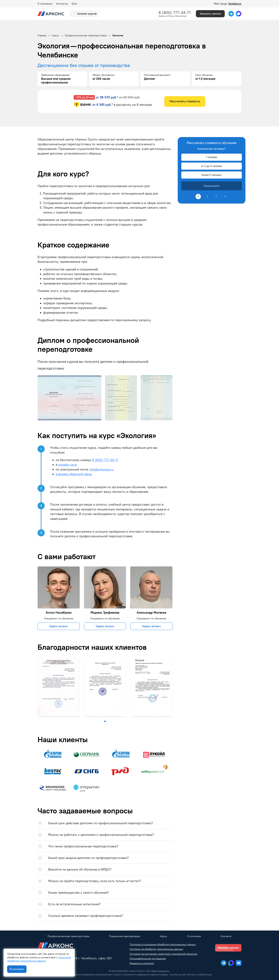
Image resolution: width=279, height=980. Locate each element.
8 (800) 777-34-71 (175, 13)
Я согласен (17, 969)
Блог (74, 4)
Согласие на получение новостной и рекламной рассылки (163, 954)
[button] (105, 721)
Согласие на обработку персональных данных (156, 949)
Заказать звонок (210, 14)
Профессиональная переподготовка (68, 936)
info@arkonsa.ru (101, 469)
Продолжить (212, 186)
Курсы (164, 936)
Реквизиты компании (142, 963)
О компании (45, 4)
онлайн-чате (68, 465)
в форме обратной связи (74, 474)
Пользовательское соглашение (148, 959)
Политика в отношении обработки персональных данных (163, 944)
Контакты (62, 4)
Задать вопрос (59, 626)
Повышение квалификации (125, 936)
